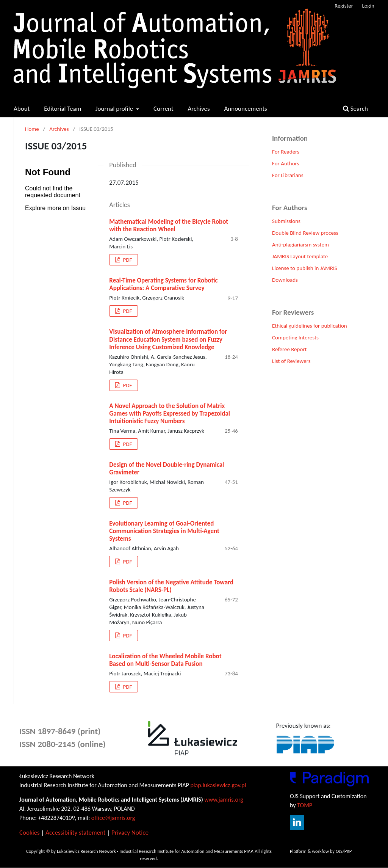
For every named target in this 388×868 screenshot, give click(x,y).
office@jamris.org (113, 818)
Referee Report (289, 349)
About (22, 109)
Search (355, 109)
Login (368, 6)
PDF (127, 260)
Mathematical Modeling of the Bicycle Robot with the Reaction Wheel (169, 225)
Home (32, 129)
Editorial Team (63, 109)
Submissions (286, 221)
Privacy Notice (130, 833)
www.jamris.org (224, 800)
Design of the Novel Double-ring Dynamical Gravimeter (167, 469)
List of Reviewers (291, 361)
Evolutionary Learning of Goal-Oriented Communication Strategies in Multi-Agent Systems (164, 531)
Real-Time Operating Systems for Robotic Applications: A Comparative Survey (163, 284)
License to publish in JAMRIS (305, 268)
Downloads (285, 280)
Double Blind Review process (305, 233)
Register (344, 6)
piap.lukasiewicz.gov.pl (218, 785)
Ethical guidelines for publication (310, 326)
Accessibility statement (75, 833)
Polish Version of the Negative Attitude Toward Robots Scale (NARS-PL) (171, 586)
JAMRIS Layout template (300, 256)
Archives (199, 109)
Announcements (245, 109)
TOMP (305, 805)
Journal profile (115, 109)
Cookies (30, 833)
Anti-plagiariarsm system (300, 245)
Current (163, 109)
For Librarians (288, 175)
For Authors (286, 163)
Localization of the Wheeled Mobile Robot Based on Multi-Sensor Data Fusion (165, 660)
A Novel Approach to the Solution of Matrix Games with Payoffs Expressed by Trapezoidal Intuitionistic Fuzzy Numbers (170, 414)
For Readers (286, 152)
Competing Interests (295, 337)
